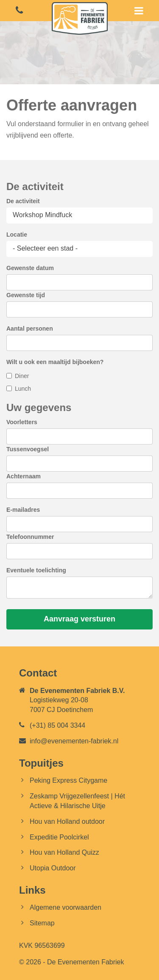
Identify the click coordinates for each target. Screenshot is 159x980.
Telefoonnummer (30, 537)
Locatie (17, 235)
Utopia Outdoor (53, 868)
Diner (22, 376)
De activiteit (23, 201)
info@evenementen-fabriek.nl (74, 741)
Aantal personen (30, 329)
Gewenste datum (30, 268)
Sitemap (42, 923)
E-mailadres (23, 510)
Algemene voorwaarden (66, 907)
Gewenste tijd (26, 295)
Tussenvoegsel (28, 449)
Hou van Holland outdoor (67, 821)
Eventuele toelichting (36, 570)
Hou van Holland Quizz (64, 852)
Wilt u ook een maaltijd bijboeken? (55, 362)
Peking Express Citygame (68, 780)
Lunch (23, 389)
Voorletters (22, 422)
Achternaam (24, 476)
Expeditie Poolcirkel (59, 837)
